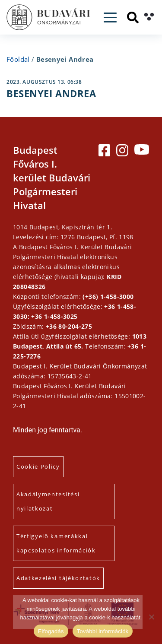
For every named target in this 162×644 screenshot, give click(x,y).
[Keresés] (133, 17)
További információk (103, 631)
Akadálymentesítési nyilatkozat (48, 501)
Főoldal (18, 59)
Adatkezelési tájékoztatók (58, 578)
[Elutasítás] (151, 617)
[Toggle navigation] (110, 17)
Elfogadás (51, 631)
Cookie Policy (38, 466)
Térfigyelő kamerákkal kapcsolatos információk (56, 543)
